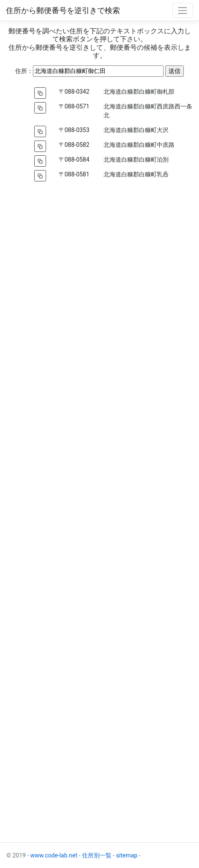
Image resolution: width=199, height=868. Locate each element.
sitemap (127, 855)
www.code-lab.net (54, 855)
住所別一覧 (97, 855)
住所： (24, 71)
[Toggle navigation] (183, 10)
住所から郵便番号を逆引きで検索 (63, 11)
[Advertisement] (99, 511)
